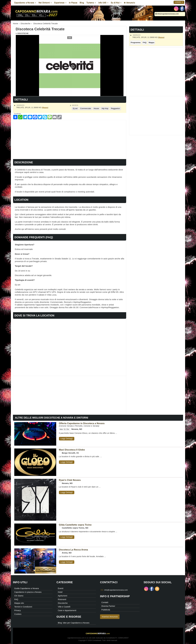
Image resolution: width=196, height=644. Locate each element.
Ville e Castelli (64, 607)
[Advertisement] (70, 139)
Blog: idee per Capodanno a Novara (74, 623)
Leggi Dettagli (67, 439)
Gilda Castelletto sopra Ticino (75, 525)
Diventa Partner (108, 606)
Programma (136, 42)
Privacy (18, 610)
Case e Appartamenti (67, 610)
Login (179, 2)
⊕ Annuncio (129, 3)
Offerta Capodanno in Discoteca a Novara (82, 423)
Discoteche (23, 33)
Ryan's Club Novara (70, 480)
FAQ (145, 42)
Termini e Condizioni (23, 607)
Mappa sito (19, 603)
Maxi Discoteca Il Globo (72, 450)
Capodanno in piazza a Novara (28, 592)
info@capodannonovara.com (167, 14)
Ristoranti (62, 599)
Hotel (60, 592)
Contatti (105, 602)
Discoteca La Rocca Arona (73, 550)
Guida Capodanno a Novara (27, 588)
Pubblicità (106, 610)
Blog (82, 3)
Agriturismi (63, 596)
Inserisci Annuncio (110, 617)
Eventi (61, 588)
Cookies (18, 614)
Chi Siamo (19, 596)
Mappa (161, 37)
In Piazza (73, 3)
